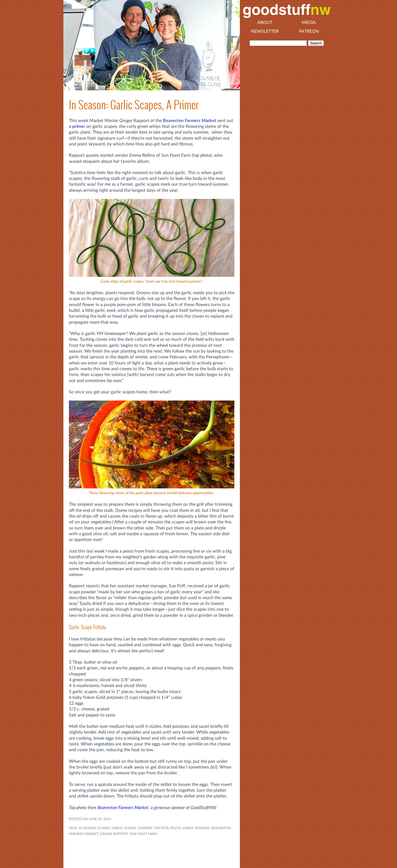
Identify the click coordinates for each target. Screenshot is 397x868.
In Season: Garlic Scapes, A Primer (134, 105)
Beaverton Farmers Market (190, 121)
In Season (88, 828)
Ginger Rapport (114, 834)
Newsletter (265, 31)
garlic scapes (124, 828)
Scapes (104, 828)
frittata (161, 828)
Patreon (309, 31)
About (265, 23)
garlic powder (196, 828)
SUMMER (145, 828)
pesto (176, 828)
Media (309, 23)
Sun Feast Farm (143, 834)
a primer (77, 126)
